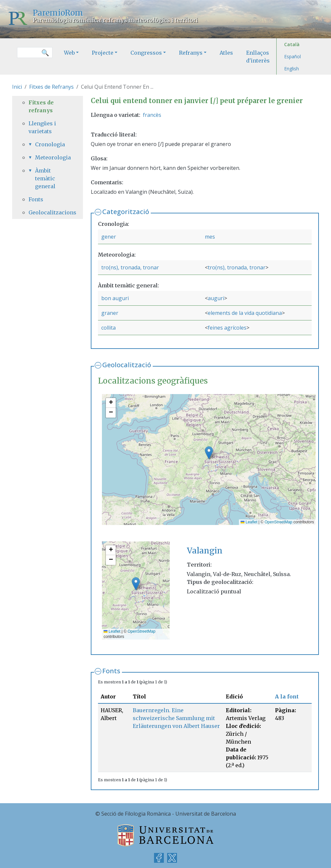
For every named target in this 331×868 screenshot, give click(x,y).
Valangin (205, 551)
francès (152, 115)
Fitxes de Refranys (51, 87)
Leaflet (249, 522)
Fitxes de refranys (41, 106)
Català (292, 44)
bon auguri (115, 298)
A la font (287, 696)
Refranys (191, 53)
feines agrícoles (227, 328)
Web (69, 53)
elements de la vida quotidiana (245, 313)
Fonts (111, 671)
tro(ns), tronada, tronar (130, 267)
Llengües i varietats (42, 127)
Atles (226, 53)
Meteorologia (51, 157)
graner (110, 313)
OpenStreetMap (278, 522)
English (292, 69)
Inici (17, 87)
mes (210, 237)
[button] (209, 453)
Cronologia (50, 144)
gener (109, 237)
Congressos (146, 53)
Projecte (103, 53)
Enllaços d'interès (258, 57)
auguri (216, 298)
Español (292, 56)
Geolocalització (127, 365)
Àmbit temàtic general (45, 178)
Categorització (126, 212)
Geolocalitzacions (48, 212)
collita (108, 328)
